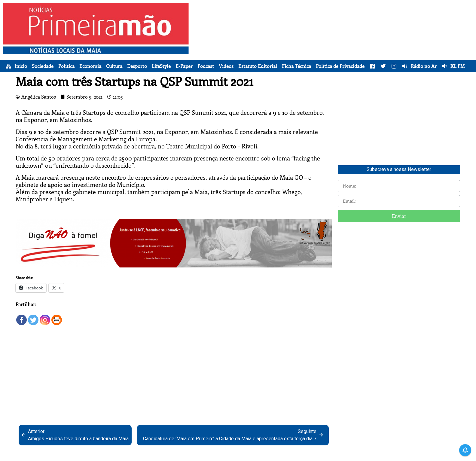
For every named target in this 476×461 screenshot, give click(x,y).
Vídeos (226, 66)
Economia (90, 66)
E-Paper (184, 66)
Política (66, 66)
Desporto (137, 66)
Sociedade (43, 66)
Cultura (114, 66)
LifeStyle (161, 66)
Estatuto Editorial (258, 66)
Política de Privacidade (340, 66)
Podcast (206, 66)
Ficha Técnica (296, 66)
